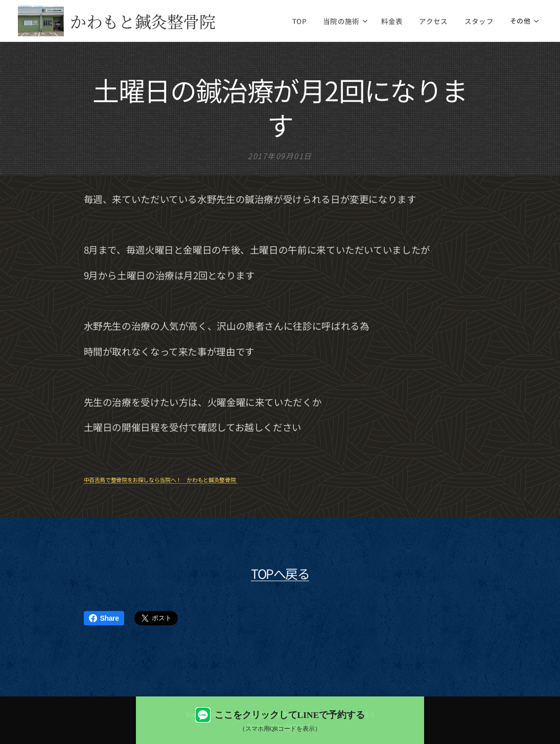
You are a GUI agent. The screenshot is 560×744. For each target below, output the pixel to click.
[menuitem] (311, 21)
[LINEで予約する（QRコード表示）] (280, 720)
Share (104, 618)
